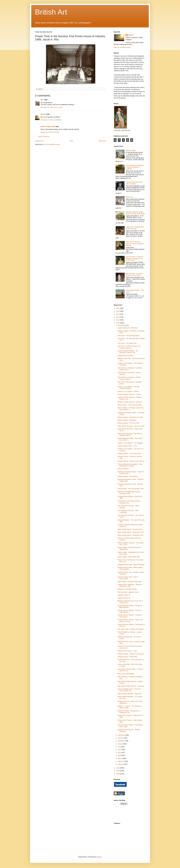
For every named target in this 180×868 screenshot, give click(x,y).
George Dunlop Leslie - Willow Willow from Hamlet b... (130, 568)
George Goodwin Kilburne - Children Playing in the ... (130, 398)
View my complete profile (122, 47)
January (121, 764)
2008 (118, 774)
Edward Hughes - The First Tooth (128, 423)
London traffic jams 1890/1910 (128, 328)
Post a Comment (44, 137)
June (120, 750)
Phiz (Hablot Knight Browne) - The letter (131, 686)
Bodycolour (130, 197)
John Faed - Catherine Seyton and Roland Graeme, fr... (129, 347)
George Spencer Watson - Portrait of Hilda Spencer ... (130, 611)
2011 (118, 323)
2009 (118, 771)
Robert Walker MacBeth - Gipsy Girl (129, 694)
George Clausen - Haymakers (127, 657)
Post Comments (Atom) (52, 144)
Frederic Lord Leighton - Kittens (128, 391)
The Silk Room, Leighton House (128, 592)
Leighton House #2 (124, 595)
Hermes (43, 114)
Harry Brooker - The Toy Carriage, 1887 (131, 489)
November (122, 735)
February (121, 761)
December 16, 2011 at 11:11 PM (51, 107)
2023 (118, 308)
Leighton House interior (125, 356)
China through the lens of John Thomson (134, 183)
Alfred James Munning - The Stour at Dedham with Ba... (130, 434)
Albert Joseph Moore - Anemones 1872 (130, 532)
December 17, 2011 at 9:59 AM (51, 120)
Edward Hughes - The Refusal (128, 477)
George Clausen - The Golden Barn (129, 454)
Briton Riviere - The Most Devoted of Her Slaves (134, 274)
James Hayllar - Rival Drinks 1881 (129, 557)
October (121, 738)
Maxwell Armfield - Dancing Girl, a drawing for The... (129, 712)
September (122, 741)
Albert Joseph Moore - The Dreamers (130, 529)
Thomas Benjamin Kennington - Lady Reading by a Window (130, 465)
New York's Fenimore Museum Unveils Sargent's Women (135, 244)
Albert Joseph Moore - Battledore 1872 (130, 535)
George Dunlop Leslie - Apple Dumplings (131, 565)
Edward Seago (131, 150)
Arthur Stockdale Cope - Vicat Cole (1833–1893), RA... (129, 690)
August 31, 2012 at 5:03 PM (50, 132)
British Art (51, 12)
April (120, 755)
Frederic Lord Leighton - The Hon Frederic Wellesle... (129, 388)
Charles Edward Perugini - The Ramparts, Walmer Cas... (128, 352)
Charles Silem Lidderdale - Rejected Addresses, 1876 (129, 585)
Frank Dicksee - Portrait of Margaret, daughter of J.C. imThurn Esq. (135, 259)
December (122, 325)
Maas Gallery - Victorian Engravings (129, 582)
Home (71, 141)
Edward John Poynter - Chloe (127, 651)
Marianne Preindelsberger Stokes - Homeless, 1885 (129, 493)
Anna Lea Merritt (123, 469)
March (120, 758)
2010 (118, 768)
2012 (118, 320)
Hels (42, 100)
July (119, 747)
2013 (118, 317)
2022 (118, 311)
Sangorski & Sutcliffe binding (127, 589)
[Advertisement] (143, 809)
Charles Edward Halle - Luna (127, 446)
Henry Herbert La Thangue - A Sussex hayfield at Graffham (135, 167)
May (119, 753)
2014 (118, 314)
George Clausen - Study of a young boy (131, 654)
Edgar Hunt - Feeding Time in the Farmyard (135, 228)
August (120, 744)
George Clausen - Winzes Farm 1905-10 (131, 461)
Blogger (99, 857)
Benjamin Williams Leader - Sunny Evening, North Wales (135, 213)
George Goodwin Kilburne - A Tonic (129, 394)
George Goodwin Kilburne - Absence (130, 402)
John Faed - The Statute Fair (127, 343)
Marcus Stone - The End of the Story (130, 405)
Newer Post (39, 141)
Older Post (102, 141)
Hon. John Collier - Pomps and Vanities (131, 629)
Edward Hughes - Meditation (127, 420)
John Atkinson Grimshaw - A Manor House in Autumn (129, 378)
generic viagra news (48, 127)
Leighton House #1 (124, 598)
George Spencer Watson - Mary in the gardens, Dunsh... (130, 621)
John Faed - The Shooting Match (128, 336)
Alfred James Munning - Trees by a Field (131, 426)
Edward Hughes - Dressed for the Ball (130, 417)
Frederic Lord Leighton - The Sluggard (130, 443)
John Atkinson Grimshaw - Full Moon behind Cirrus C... (130, 369)
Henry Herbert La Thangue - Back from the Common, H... (130, 409)
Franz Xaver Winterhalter (126, 674)
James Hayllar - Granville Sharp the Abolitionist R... (129, 548)
